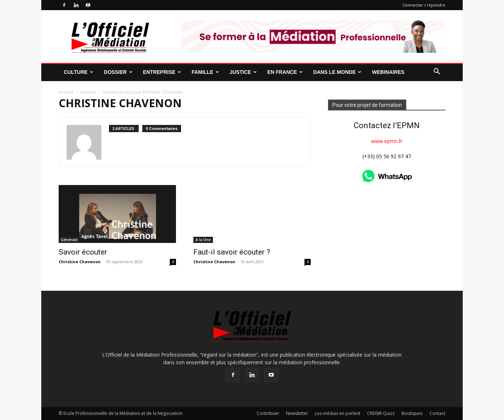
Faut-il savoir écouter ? (232, 252)
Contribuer (268, 413)
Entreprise (162, 72)
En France (285, 72)
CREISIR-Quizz (381, 413)
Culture (79, 72)
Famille (205, 72)
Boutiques (412, 413)
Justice (243, 72)
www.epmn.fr (387, 141)
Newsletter (297, 413)
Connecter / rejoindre (424, 5)
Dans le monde (337, 72)
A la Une (203, 240)
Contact (437, 413)
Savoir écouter (83, 252)
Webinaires (388, 72)
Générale (69, 240)
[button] (437, 72)
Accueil (66, 92)
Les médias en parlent (338, 413)
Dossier (118, 72)
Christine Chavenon (80, 262)
